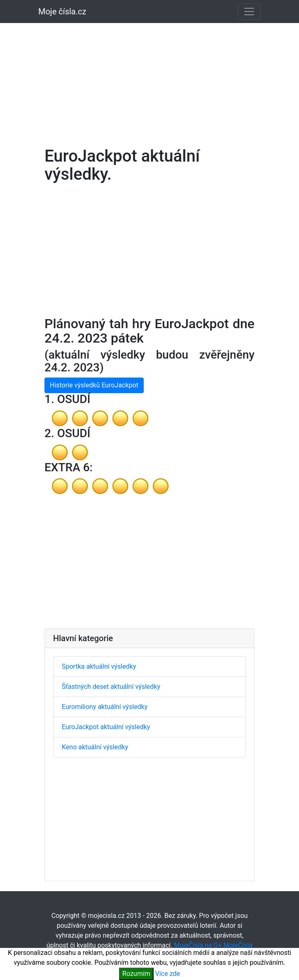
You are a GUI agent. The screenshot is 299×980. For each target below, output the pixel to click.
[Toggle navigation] (249, 12)
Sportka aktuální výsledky (99, 666)
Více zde (168, 974)
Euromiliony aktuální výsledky (105, 707)
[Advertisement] (149, 80)
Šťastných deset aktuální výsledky (111, 687)
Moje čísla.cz (62, 12)
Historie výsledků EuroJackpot (94, 385)
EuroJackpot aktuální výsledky (106, 727)
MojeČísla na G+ (198, 945)
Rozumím (136, 974)
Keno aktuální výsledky (95, 747)
